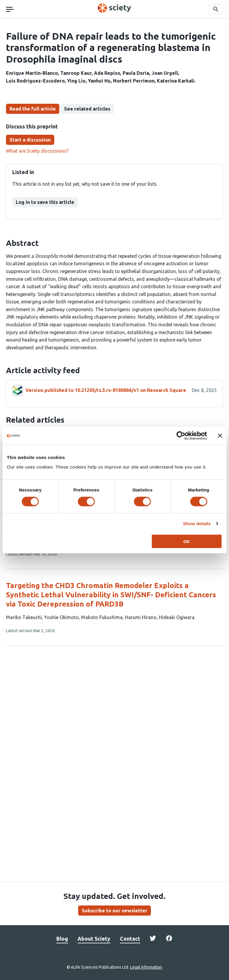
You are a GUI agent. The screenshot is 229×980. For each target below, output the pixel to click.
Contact (130, 939)
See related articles (87, 109)
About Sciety (94, 939)
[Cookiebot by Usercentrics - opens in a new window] (181, 436)
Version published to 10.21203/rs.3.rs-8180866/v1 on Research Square (106, 390)
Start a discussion (30, 140)
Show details (197, 524)
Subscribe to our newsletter (114, 911)
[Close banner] (220, 436)
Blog (62, 939)
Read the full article (33, 109)
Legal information (146, 967)
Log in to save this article (45, 202)
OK (187, 541)
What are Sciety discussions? (37, 151)
